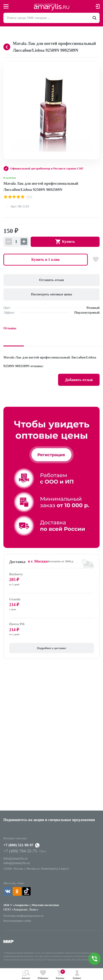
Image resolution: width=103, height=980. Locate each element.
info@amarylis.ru (15, 858)
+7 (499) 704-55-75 (20, 851)
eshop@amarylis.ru (17, 863)
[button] (96, 67)
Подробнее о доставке (51, 648)
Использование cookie (17, 921)
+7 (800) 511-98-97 (18, 845)
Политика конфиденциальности (23, 916)
